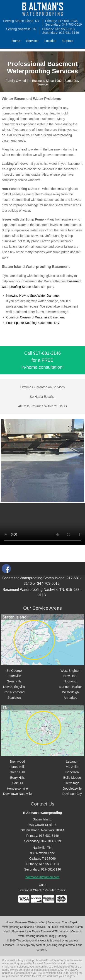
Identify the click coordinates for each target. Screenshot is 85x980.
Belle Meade (72, 778)
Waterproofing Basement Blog (36, 936)
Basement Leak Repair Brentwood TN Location (41, 931)
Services (32, 41)
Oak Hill (17, 783)
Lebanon (72, 762)
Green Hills (17, 772)
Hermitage (72, 783)
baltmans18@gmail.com (42, 877)
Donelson (72, 772)
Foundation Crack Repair (63, 922)
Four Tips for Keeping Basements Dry (33, 323)
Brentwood (17, 762)
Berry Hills (17, 778)
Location (50, 41)
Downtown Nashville (17, 794)
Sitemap (62, 936)
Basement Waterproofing (30, 922)
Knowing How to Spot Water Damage (33, 296)
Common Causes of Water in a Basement (36, 317)
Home (16, 41)
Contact (68, 41)
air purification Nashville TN (19, 976)
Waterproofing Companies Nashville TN (26, 927)
